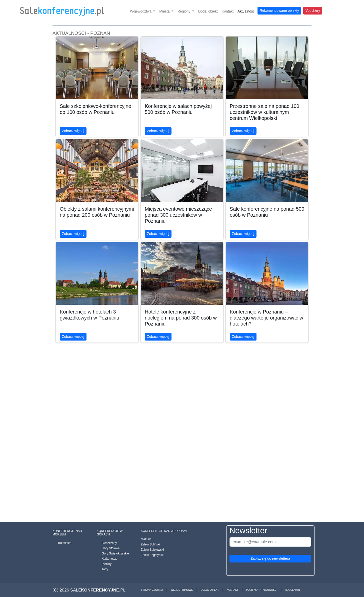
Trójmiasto (64, 543)
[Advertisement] (182, 441)
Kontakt (228, 11)
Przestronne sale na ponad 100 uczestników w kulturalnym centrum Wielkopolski (264, 112)
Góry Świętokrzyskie (115, 553)
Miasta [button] (165, 11)
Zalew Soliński (150, 544)
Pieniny (107, 564)
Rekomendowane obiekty (279, 11)
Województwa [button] (141, 11)
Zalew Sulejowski (152, 550)
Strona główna (152, 590)
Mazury (146, 539)
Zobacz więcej (73, 131)
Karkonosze (110, 559)
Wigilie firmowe (182, 590)
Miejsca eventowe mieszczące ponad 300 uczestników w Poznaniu (178, 215)
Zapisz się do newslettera (270, 558)
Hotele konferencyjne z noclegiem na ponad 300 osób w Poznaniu (181, 318)
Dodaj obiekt (208, 11)
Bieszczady (109, 543)
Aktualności (246, 11)
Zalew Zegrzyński (152, 555)
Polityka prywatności (261, 590)
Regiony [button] (184, 11)
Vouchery (313, 11)
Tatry (105, 569)
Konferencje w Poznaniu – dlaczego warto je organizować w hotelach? (266, 318)
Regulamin (292, 590)
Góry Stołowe (111, 548)
